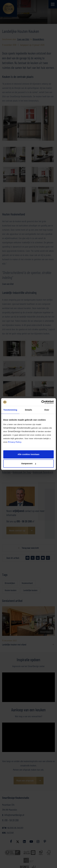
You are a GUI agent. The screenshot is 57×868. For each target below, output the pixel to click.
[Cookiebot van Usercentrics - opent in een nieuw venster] (41, 402)
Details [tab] (28, 410)
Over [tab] (47, 410)
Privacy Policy (15, 442)
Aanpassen (29, 463)
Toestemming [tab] (10, 410)
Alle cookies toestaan (28, 454)
